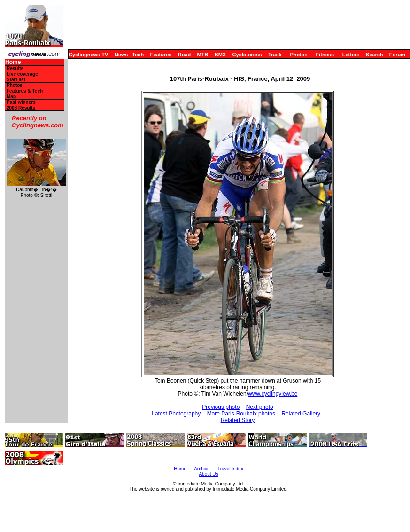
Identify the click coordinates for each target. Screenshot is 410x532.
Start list (16, 80)
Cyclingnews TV (88, 55)
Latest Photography (176, 414)
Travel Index (230, 469)
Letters (351, 55)
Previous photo (221, 407)
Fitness (325, 55)
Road (185, 55)
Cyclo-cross (247, 55)
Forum (397, 55)
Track (275, 55)
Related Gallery (301, 414)
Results (15, 68)
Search (375, 55)
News (121, 55)
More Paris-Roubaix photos (241, 414)
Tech (138, 55)
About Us (208, 474)
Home (13, 62)
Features (161, 55)
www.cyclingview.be (273, 394)
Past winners (21, 102)
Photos (298, 55)
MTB (203, 55)
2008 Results (21, 108)
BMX (220, 55)
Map (11, 97)
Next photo (260, 407)
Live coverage (22, 74)
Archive (202, 469)
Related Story (238, 420)
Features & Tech (25, 91)
